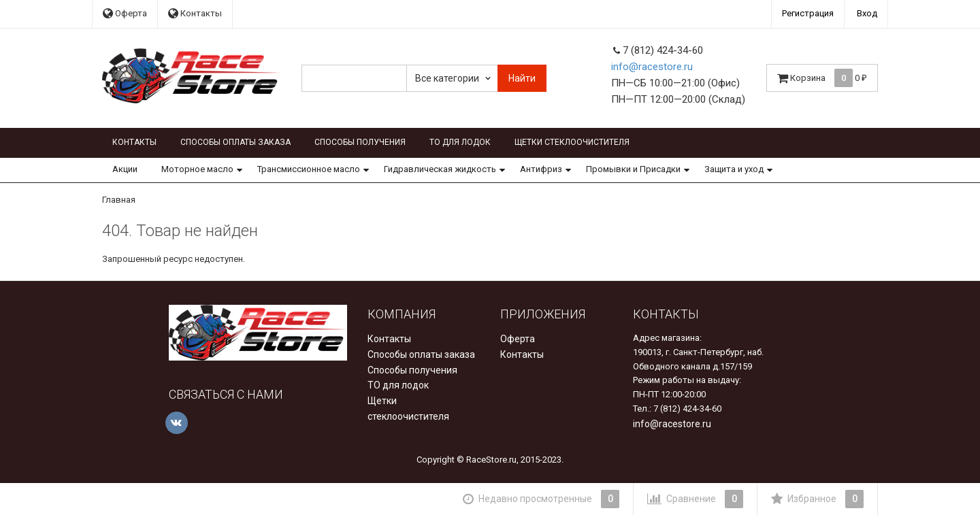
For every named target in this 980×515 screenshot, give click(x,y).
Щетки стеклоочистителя (572, 142)
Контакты (195, 13)
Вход (867, 13)
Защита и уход (734, 169)
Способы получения (360, 142)
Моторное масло (197, 169)
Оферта (125, 13)
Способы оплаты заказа (235, 142)
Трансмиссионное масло (309, 169)
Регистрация (808, 13)
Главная (119, 200)
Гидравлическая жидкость (440, 169)
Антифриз (541, 169)
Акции (125, 169)
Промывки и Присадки (633, 169)
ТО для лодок (460, 142)
